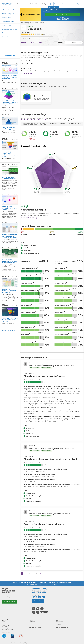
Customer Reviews (22, 4)
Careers (4, 622)
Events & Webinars (35, 4)
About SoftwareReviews (10, 29)
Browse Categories (8, 14)
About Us (4, 620)
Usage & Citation (5, 626)
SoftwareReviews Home (9, 10)
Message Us (38, 601)
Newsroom (4, 623)
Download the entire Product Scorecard (33, 120)
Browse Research (33, 629)
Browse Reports (7, 18)
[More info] (55, 154)
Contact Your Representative (63, 15)
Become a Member (10, 602)
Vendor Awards (7, 33)
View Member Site (59, 4)
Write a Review (7, 25)
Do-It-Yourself (59, 620)
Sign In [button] (79, 5)
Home (22, 23)
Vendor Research (7, 37)
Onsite (58, 623)
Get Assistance (27, 73)
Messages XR (43, 23)
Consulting (59, 624)
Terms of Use (5, 627)
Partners (31, 620)
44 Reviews (25, 42)
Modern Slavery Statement (7, 629)
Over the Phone (60, 622)
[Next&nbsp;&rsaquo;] (36, 574)
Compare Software (8, 21)
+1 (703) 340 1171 (56, 584)
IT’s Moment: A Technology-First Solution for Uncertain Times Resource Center (45, 582)
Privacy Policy (5, 628)
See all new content (8, 331)
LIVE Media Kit (32, 622)
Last (40, 574)
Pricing (44, 4)
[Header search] (51, 4)
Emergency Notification (32, 23)
